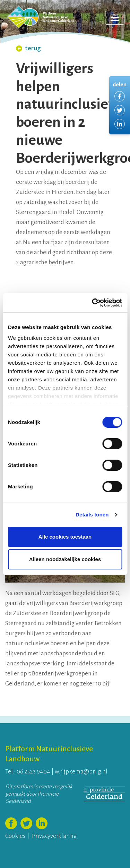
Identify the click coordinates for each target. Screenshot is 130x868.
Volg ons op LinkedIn (42, 823)
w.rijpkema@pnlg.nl (81, 772)
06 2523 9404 (33, 772)
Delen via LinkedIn (120, 124)
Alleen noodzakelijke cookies (65, 559)
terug (28, 48)
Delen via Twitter (120, 110)
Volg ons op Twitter (26, 823)
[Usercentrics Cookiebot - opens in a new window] (93, 303)
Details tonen (92, 515)
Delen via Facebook (120, 96)
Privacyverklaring (54, 836)
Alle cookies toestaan (65, 537)
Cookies (15, 836)
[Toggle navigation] (115, 18)
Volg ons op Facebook (11, 823)
